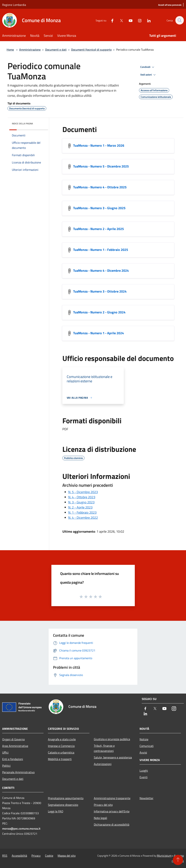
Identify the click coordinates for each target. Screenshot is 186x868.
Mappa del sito (67, 856)
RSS (5, 856)
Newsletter (146, 798)
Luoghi (144, 771)
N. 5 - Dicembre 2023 (83, 492)
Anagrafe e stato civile (62, 739)
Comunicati (147, 746)
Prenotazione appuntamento (66, 798)
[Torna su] (178, 860)
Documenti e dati (56, 50)
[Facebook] (110, 20)
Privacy (36, 856)
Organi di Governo (13, 739)
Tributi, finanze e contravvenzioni (104, 748)
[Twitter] (119, 20)
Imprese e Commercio (61, 746)
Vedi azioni (149, 75)
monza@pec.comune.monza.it (21, 829)
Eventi (144, 777)
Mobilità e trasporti (60, 759)
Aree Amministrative (15, 746)
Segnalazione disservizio (63, 805)
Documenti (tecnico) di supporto (91, 50)
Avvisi (143, 752)
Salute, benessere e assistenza (113, 757)
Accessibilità (19, 856)
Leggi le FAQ (56, 811)
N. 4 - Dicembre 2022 (83, 518)
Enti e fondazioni (13, 759)
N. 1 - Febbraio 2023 (82, 512)
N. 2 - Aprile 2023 (80, 507)
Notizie (144, 739)
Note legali (100, 818)
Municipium (164, 856)
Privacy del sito (103, 805)
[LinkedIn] (147, 20)
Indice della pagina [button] (22, 124)
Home (10, 50)
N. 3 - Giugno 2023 (81, 502)
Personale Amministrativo (18, 772)
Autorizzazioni (103, 764)
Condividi (148, 67)
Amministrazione (30, 50)
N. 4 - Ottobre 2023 (82, 497)
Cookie (49, 856)
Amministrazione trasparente (112, 798)
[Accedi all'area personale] (170, 5)
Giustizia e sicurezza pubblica (112, 739)
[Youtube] (129, 20)
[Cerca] (179, 20)
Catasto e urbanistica (61, 752)
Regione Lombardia (14, 5)
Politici (6, 766)
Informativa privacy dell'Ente (112, 811)
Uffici (5, 752)
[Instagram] (138, 20)
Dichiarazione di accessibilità (112, 824)
